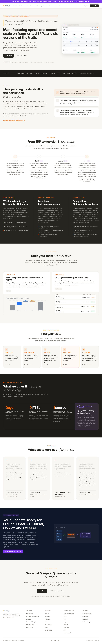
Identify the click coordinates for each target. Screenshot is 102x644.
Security (97, 640)
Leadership (85, 616)
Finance (47, 614)
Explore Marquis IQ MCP (13, 551)
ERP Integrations (42, 6)
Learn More (94, 6)
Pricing (46, 622)
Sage (32, 73)
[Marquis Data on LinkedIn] (52, 640)
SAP (59, 73)
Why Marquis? (30, 627)
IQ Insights (28, 619)
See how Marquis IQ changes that (14, 121)
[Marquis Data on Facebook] (59, 640)
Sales (46, 627)
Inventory (47, 616)
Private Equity (48, 630)
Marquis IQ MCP (30, 625)
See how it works (22, 56)
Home (15, 6)
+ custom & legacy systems (86, 73)
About (61, 6)
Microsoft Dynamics (22, 73)
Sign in (86, 6)
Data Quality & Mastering (32, 616)
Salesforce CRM (72, 73)
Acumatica (45, 73)
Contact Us (85, 619)
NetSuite (52, 73)
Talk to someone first (57, 591)
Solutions (31, 6)
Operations (48, 619)
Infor (63, 73)
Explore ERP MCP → (85, 2)
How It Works (29, 614)
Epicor (37, 73)
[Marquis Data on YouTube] (55, 640)
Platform (22, 6)
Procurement (48, 625)
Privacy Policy (90, 640)
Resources (53, 6)
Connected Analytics (31, 622)
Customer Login (87, 622)
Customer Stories (87, 614)
